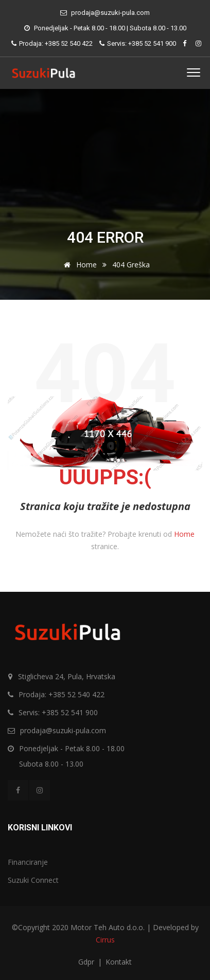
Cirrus (105, 940)
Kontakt (119, 962)
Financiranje (28, 862)
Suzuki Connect (33, 880)
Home (78, 265)
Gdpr (87, 962)
